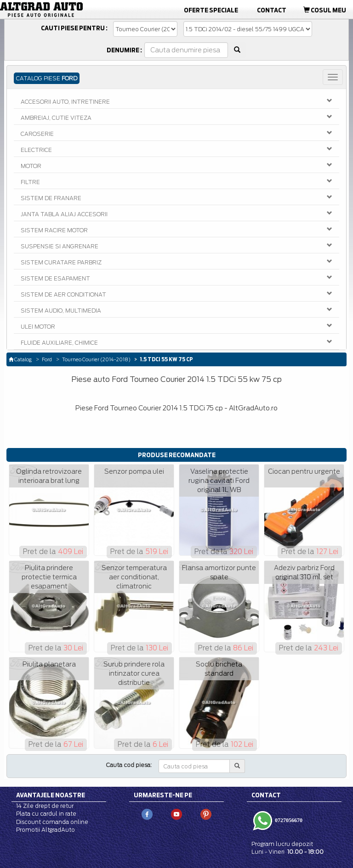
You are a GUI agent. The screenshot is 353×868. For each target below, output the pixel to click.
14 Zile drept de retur (45, 806)
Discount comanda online (52, 822)
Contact (272, 10)
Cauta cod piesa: (129, 765)
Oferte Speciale (211, 10)
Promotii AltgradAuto (46, 830)
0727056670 (288, 820)
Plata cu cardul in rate (46, 814)
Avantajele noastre (51, 795)
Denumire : (124, 50)
